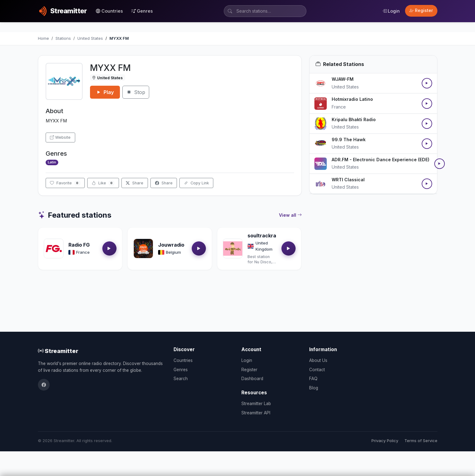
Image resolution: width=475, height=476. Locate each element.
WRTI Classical (348, 180)
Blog (314, 388)
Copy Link (197, 183)
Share (135, 183)
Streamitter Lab (256, 404)
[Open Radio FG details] (54, 248)
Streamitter (58, 351)
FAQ (313, 379)
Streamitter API (256, 413)
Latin (52, 162)
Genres (142, 11)
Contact (317, 370)
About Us (318, 360)
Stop (136, 92)
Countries (109, 11)
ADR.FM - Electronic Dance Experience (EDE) (381, 160)
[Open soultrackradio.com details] (233, 248)
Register (421, 10)
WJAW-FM (343, 79)
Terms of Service (421, 441)
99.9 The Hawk (349, 140)
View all (290, 215)
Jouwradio (171, 245)
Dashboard (252, 379)
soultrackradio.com (272, 236)
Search (181, 379)
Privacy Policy (385, 441)
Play (105, 92)
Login (391, 11)
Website (60, 137)
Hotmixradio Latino (352, 99)
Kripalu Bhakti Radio (354, 119)
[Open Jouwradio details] (143, 248)
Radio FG (79, 245)
